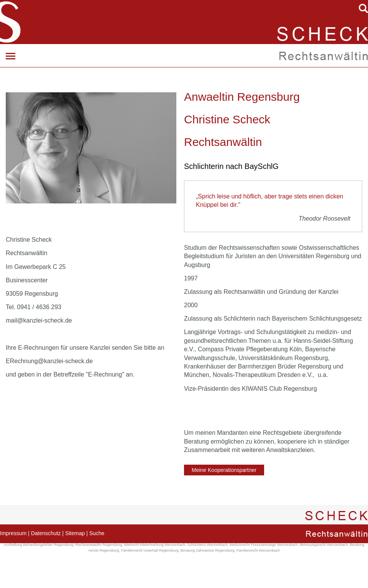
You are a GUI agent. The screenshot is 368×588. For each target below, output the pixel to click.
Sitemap (75, 533)
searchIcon (363, 8)
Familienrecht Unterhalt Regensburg (150, 550)
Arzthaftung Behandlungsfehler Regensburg (39, 545)
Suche (97, 533)
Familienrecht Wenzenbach (258, 550)
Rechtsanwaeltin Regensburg (99, 545)
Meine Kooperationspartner (224, 470)
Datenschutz (46, 533)
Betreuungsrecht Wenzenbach (324, 545)
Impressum (13, 533)
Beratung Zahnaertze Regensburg (208, 550)
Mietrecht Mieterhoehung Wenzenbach (154, 545)
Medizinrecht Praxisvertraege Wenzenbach (264, 545)
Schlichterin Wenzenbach (208, 545)
